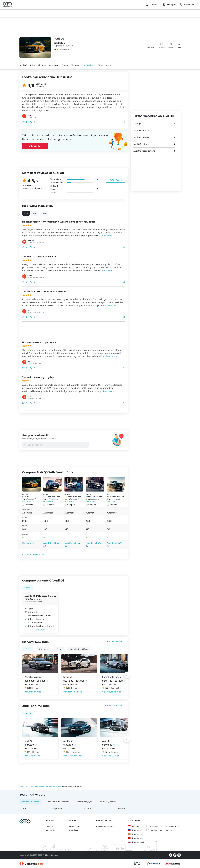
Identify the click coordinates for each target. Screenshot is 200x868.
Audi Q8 (23, 65)
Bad (54, 193)
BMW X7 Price (111, 502)
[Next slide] (127, 675)
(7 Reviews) (96, 499)
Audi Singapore (39, 786)
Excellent (57, 179)
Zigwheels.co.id (154, 826)
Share (179, 46)
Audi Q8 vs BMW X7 (115, 544)
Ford (24, 809)
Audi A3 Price (36, 756)
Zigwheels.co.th (139, 842)
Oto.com (136, 826)
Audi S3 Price (113, 756)
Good (55, 186)
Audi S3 (106, 741)
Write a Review (35, 146)
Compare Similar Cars (33, 555)
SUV (28, 649)
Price (33, 65)
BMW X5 (67, 494)
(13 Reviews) (54, 499)
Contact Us (50, 830)
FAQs (100, 65)
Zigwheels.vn (138, 838)
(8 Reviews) (75, 499)
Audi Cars (119, 705)
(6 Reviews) (31, 499)
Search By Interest (108, 802)
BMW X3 (46, 494)
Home (21, 786)
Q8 (47, 786)
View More (40, 629)
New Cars (28, 786)
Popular (28, 713)
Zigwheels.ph (138, 830)
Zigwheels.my (138, 834)
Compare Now (29, 543)
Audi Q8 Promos (141, 137)
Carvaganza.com (173, 826)
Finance (42, 65)
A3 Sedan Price (75, 756)
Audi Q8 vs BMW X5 (72, 544)
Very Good (57, 183)
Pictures (75, 65)
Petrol (28, 588)
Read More (107, 236)
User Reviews (88, 65)
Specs (65, 65)
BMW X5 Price (69, 502)
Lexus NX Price (75, 692)
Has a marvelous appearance (39, 342)
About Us (49, 826)
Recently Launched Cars (58, 802)
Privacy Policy (75, 826)
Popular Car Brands (30, 802)
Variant (171, 46)
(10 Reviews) (113, 752)
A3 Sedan (68, 741)
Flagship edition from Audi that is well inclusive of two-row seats (59, 222)
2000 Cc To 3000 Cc (79, 649)
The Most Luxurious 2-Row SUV (39, 257)
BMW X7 (109, 494)
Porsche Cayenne (112, 677)
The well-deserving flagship (38, 377)
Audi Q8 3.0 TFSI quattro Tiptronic (40, 596)
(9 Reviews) (36, 752)
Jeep (88, 809)
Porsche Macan (33, 677)
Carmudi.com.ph (155, 830)
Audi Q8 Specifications (144, 151)
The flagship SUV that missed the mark (44, 292)
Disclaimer (74, 830)
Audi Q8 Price (27, 502)
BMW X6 (88, 494)
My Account (189, 5)
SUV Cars (119, 642)
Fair (54, 189)
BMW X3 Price (48, 502)
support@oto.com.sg (104, 826)
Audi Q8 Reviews (55, 786)
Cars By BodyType (84, 802)
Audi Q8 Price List (142, 130)
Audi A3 (28, 741)
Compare (162, 47)
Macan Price (35, 692)
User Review (151, 46)
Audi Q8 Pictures (141, 144)
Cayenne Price (114, 692)
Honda (121, 809)
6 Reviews (64, 50)
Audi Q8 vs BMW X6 (93, 544)
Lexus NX (68, 677)
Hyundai (58, 809)
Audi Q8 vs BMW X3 (51, 544)
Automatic (44, 649)
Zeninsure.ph (171, 830)
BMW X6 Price (90, 502)
